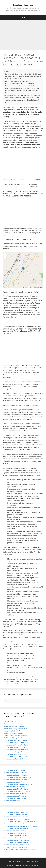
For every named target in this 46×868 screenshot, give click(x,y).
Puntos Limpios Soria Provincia (15, 833)
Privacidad (11, 861)
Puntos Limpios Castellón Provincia (16, 759)
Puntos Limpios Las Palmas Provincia (17, 791)
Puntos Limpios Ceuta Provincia (15, 770)
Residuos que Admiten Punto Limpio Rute (20, 83)
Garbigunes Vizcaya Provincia (14, 738)
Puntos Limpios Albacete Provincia (16, 740)
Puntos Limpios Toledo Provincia (15, 838)
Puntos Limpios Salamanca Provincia (17, 824)
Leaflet (25, 288)
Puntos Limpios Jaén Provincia (14, 787)
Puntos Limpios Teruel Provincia (15, 835)
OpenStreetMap (33, 288)
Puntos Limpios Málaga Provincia (16, 801)
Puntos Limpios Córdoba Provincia (16, 773)
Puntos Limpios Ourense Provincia (16, 814)
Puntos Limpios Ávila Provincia (15, 747)
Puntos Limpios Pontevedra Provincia (17, 819)
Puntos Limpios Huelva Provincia (15, 780)
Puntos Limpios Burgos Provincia (15, 752)
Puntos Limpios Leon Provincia (15, 794)
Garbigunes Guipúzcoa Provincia (15, 736)
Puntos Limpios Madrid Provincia (15, 798)
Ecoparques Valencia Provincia (15, 731)
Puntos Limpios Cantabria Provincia (16, 757)
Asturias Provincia (10, 722)
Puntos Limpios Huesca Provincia (16, 782)
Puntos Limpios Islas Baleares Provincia (18, 784)
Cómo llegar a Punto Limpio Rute (17, 81)
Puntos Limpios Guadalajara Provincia (17, 777)
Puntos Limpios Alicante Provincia (16, 743)
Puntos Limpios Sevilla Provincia (15, 831)
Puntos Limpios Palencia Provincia (16, 817)
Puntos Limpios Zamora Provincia (16, 842)
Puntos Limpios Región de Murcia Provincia (19, 821)
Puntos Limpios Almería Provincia (16, 745)
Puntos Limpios (23, 5)
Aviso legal (27, 861)
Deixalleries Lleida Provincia (14, 726)
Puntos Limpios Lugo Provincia (15, 796)
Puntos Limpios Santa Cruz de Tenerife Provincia (21, 826)
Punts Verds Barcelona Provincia (15, 847)
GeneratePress (35, 865)
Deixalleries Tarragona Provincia (15, 729)
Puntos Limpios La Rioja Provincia (16, 789)
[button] (23, 268)
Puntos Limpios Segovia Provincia (16, 828)
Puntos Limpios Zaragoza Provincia (16, 845)
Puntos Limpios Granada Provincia (16, 775)
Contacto (35, 861)
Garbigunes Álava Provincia (13, 733)
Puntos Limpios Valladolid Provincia (16, 840)
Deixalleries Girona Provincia (14, 724)
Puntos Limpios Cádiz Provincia (15, 754)
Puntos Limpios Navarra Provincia (16, 812)
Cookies (19, 861)
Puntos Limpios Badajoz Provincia (16, 750)
